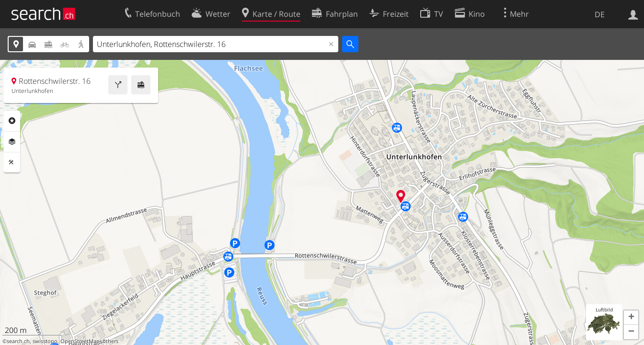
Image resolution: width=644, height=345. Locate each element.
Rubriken (12, 121)
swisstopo (45, 341)
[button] (631, 318)
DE (600, 14)
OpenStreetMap (80, 341)
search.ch (18, 341)
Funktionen (12, 162)
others (110, 341)
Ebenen (12, 142)
